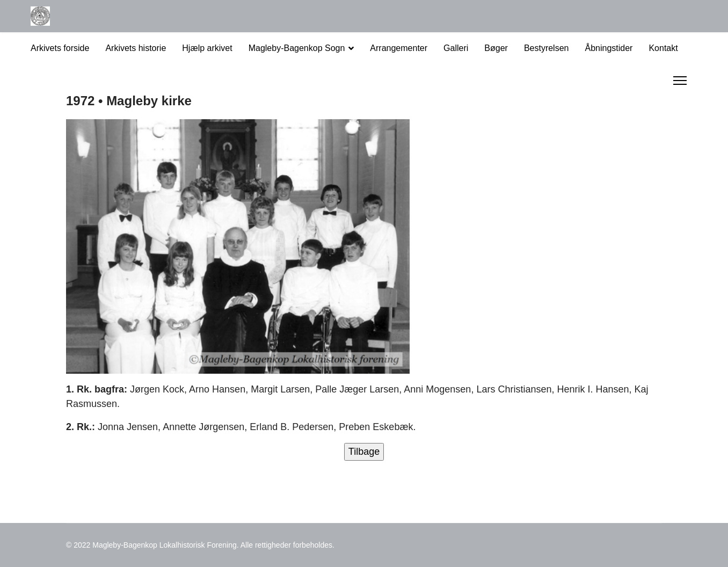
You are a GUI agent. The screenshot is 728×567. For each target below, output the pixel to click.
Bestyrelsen (547, 48)
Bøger (496, 48)
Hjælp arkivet (207, 48)
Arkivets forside (60, 48)
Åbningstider (609, 48)
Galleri (456, 48)
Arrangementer (399, 48)
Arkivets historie (136, 48)
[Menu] (680, 81)
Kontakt (663, 48)
